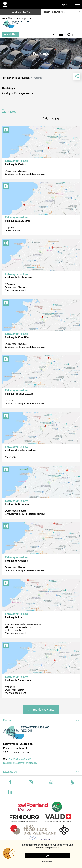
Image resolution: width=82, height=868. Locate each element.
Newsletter (10, 34)
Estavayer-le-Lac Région (16, 78)
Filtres (9, 111)
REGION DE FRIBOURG (21, 12)
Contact (8, 720)
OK (48, 856)
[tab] (41, 720)
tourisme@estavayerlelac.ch (20, 763)
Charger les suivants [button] (41, 710)
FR (63, 5)
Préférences (48, 862)
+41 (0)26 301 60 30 (19, 759)
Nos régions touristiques (54, 12)
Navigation (10, 772)
